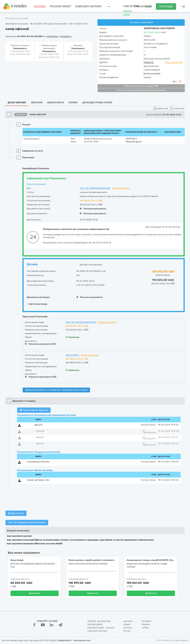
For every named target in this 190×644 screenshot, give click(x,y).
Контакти (128, 628)
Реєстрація (166, 7)
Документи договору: (38, 297)
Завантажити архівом (34, 410)
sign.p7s (38, 425)
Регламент (147, 621)
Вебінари (146, 625)
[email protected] (152, 74)
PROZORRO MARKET (61, 6)
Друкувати (16, 513)
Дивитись (35, 593)
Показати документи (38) (41, 377)
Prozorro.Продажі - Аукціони (101, 628)
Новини (127, 625)
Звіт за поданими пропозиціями (27, 522)
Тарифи (145, 628)
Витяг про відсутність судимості (141, 86)
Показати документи (93, 209)
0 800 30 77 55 (131, 6)
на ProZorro (53, 36)
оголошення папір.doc (38, 462)
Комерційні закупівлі (88, 6)
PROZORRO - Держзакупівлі (99, 621)
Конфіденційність (65, 640)
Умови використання (82, 640)
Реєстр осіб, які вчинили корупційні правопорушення (141, 90)
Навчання (128, 621)
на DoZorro (66, 36)
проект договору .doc (38, 480)
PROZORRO (40, 6)
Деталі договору (37, 304)
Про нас (127, 631)
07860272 (149, 62)
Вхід (148, 7)
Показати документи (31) (40, 344)
